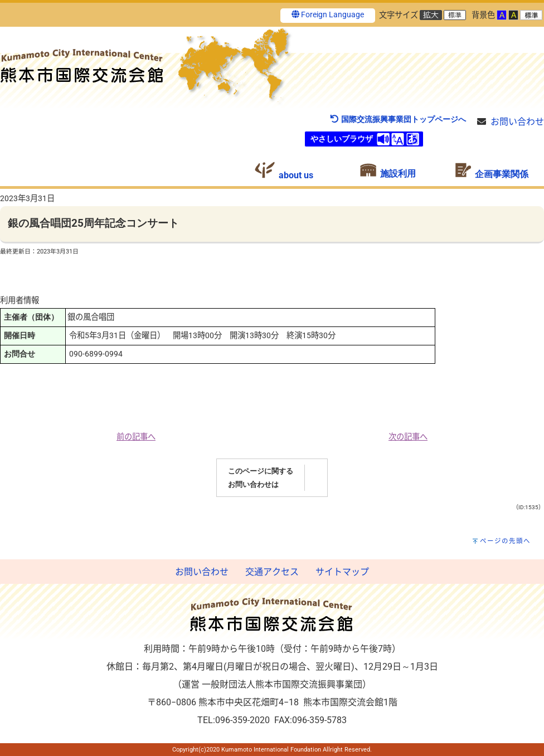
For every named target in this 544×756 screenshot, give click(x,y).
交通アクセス (272, 572)
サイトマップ (342, 572)
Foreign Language (328, 15)
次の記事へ (408, 437)
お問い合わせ (517, 122)
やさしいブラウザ (342, 139)
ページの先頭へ (505, 541)
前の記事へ (136, 437)
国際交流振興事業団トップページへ (398, 120)
